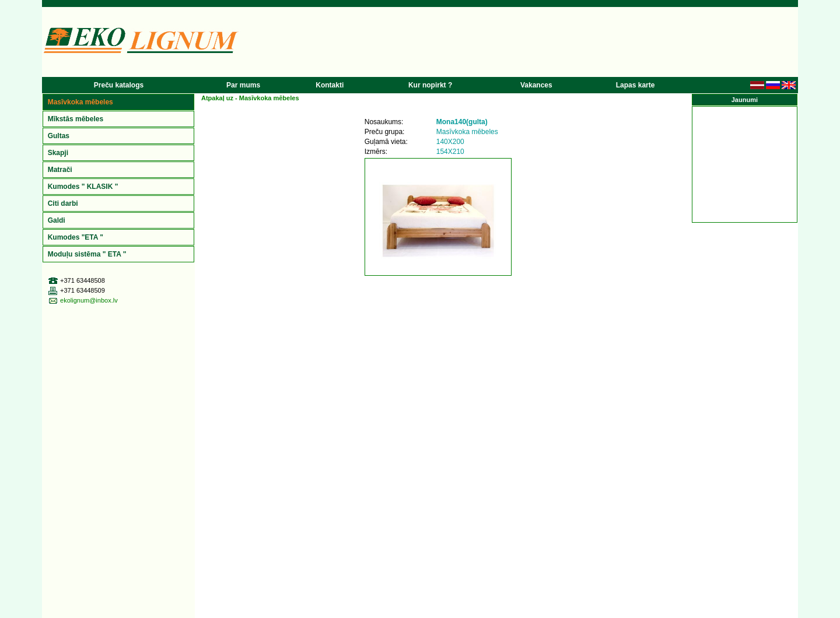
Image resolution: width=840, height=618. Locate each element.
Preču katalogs (119, 85)
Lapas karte (636, 85)
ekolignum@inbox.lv (89, 300)
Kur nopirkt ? (430, 85)
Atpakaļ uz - (250, 98)
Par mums (243, 85)
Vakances (536, 85)
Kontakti (330, 85)
